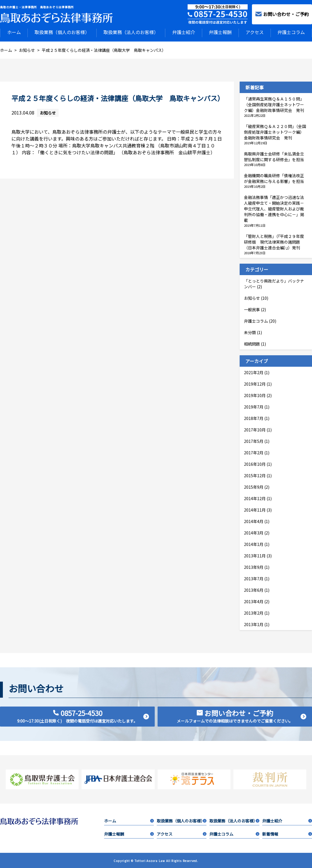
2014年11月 (255, 509)
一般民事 (252, 309)
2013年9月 (254, 567)
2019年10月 (255, 395)
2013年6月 (254, 589)
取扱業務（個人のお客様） (62, 32)
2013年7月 (254, 578)
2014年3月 (254, 532)
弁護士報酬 (220, 32)
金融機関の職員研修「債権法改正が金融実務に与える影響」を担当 (274, 178)
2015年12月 (255, 475)
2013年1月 (254, 624)
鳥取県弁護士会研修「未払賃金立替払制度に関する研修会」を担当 (274, 156)
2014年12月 (255, 498)
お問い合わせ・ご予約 (282, 14)
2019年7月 (254, 406)
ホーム (14, 32)
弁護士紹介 (184, 32)
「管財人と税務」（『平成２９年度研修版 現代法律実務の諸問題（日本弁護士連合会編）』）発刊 (274, 241)
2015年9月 (254, 486)
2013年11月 (255, 555)
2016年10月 (255, 463)
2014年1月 (254, 544)
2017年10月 (255, 429)
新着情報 (287, 833)
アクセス (255, 32)
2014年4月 (254, 521)
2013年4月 (254, 601)
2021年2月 (254, 372)
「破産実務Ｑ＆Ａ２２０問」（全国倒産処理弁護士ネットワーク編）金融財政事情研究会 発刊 (275, 131)
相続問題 (252, 343)
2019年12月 (255, 383)
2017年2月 (254, 452)
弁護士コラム (291, 32)
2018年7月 (254, 418)
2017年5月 (254, 441)
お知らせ (48, 112)
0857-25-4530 (83, 715)
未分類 (250, 332)
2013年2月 (254, 612)
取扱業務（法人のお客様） (131, 32)
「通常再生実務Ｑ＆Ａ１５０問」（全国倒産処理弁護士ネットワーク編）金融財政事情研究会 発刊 (274, 104)
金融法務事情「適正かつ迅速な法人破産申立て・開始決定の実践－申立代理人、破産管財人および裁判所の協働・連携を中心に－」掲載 (274, 208)
